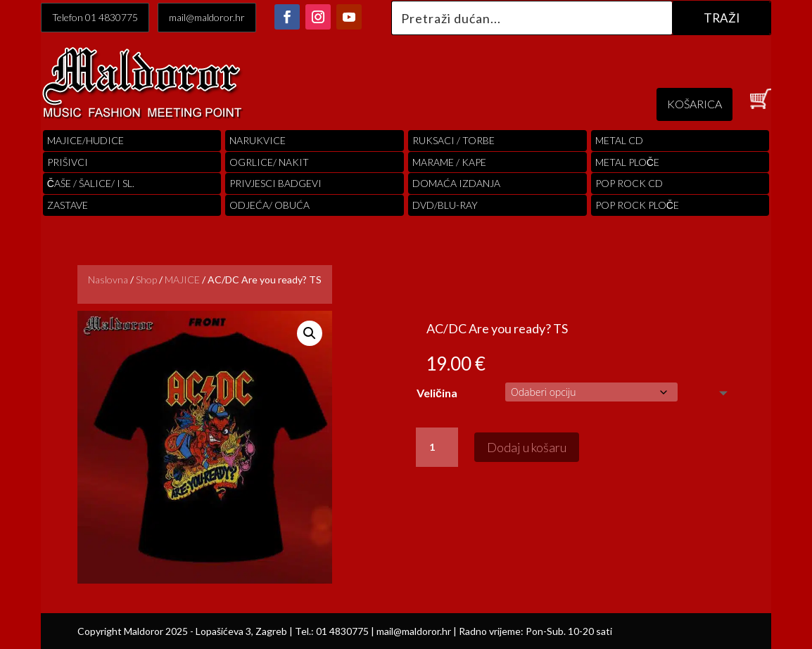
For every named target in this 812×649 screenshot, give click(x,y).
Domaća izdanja (456, 183)
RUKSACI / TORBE (453, 140)
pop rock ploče (637, 205)
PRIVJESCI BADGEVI (275, 183)
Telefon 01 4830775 (95, 17)
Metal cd (619, 140)
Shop (146, 279)
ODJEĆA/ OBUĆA (269, 205)
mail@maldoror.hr (207, 17)
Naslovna (108, 279)
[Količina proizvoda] (437, 447)
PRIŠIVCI (68, 162)
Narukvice (258, 140)
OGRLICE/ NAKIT (269, 162)
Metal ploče (627, 162)
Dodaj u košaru (527, 447)
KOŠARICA (694, 104)
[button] (310, 333)
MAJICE (182, 279)
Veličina (437, 393)
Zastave (68, 205)
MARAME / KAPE (449, 162)
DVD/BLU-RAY (445, 205)
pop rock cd (629, 183)
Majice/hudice (85, 140)
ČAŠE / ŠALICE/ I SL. (91, 183)
